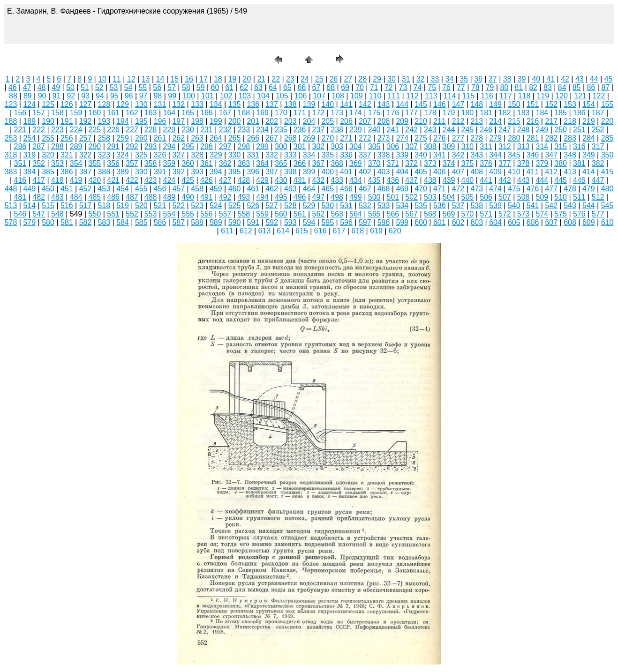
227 (132, 130)
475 (514, 189)
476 (533, 189)
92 (71, 96)
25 (319, 79)
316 (579, 146)
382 (598, 163)
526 (253, 205)
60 (215, 87)
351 (20, 163)
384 (29, 172)
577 (598, 214)
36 (478, 79)
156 (20, 113)
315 (561, 146)
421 (113, 180)
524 (216, 205)
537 (458, 205)
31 (406, 79)
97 (143, 96)
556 (207, 214)
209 (402, 121)
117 (506, 96)
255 (48, 138)
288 (57, 146)
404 (402, 172)
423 (151, 180)
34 (449, 79)
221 (20, 130)
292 (132, 146)
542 (551, 205)
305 (374, 146)
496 (300, 197)
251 (579, 130)
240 (374, 130)
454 (123, 189)
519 (123, 205)
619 (376, 231)
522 (178, 205)
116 (487, 96)
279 (495, 138)
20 (247, 79)
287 (39, 146)
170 (281, 113)
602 (458, 222)
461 (253, 189)
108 (338, 96)
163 (151, 113)
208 (384, 121)
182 (505, 113)
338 (384, 155)
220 (607, 121)
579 (29, 222)
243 (430, 130)
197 (178, 121)
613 (265, 231)
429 (262, 180)
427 (225, 180)
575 (561, 214)
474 (495, 189)
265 (235, 138)
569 (449, 214)
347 (551, 155)
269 (309, 138)
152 (551, 104)
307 (411, 146)
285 (607, 138)
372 (411, 163)
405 (421, 172)
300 (281, 146)
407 (458, 172)
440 (468, 180)
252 (598, 130)
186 (579, 113)
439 (449, 180)
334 (309, 155)
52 (99, 87)
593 (290, 222)
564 (356, 214)
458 (197, 189)
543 (570, 205)
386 (67, 172)
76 (446, 87)
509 (542, 197)
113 (431, 96)
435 (374, 180)
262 (178, 138)
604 (495, 222)
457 (178, 189)
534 (402, 205)
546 (20, 214)
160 (95, 113)
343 (477, 155)
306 (393, 146)
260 (141, 138)
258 (104, 138)
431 (300, 180)
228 (151, 130)
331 (253, 155)
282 (551, 138)
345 (514, 155)
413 (570, 172)
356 (113, 163)
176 (393, 113)
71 (374, 87)
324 (123, 155)
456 (160, 189)
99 (172, 96)
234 (262, 130)
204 (309, 121)
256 (67, 138)
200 (235, 121)
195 (141, 121)
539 (495, 205)
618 (358, 231)
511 (579, 197)
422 (132, 180)
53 (114, 87)
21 (261, 79)
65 (287, 87)
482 (39, 197)
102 (226, 96)
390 (141, 172)
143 (384, 104)
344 (495, 155)
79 (490, 87)
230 (188, 130)
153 (570, 104)
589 (216, 222)
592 (272, 222)
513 (11, 205)
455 (141, 189)
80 (504, 87)
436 (393, 180)
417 (39, 180)
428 (244, 180)
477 (551, 189)
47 (27, 87)
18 (218, 79)
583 (104, 222)
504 (449, 197)
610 (607, 222)
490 (188, 197)
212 (458, 121)
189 (29, 121)
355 (95, 163)
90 (42, 96)
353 (57, 163)
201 (253, 121)
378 (524, 163)
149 (495, 104)
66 (302, 87)
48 (41, 87)
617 (339, 231)
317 (598, 146)
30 (392, 79)
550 (95, 214)
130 (141, 104)
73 (403, 87)
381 (579, 163)
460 (235, 189)
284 (589, 138)
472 (458, 189)
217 (551, 121)
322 (86, 155)
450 (48, 189)
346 (533, 155)
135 (235, 104)
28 (362, 79)
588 (197, 222)
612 (246, 231)
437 (411, 180)
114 (450, 96)
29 (377, 79)
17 (203, 79)
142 (365, 104)
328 (197, 155)
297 (225, 146)
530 (328, 205)
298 (244, 146)
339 (402, 155)
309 (449, 146)
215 (514, 121)
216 (533, 121)
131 (160, 104)
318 (11, 155)
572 (505, 214)
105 (282, 96)
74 (417, 87)
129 (123, 104)
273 (384, 138)
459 (216, 189)
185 (561, 113)
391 (160, 172)
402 (365, 172)
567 (411, 214)
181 (486, 113)
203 (290, 121)
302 (319, 146)
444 (542, 180)
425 (188, 180)
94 (100, 96)
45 (609, 79)
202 (272, 121)
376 (486, 163)
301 (300, 146)
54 (128, 87)
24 (305, 79)
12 (131, 79)
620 (395, 231)
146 (440, 104)
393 (197, 172)
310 (468, 146)
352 (39, 163)
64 (273, 87)
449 (29, 189)
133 (197, 104)
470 (421, 189)
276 (440, 138)
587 (178, 222)
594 (309, 222)
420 (95, 180)
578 (11, 222)
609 (589, 222)
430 (281, 180)
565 (374, 214)
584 (123, 222)
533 (384, 205)
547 (39, 214)
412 (551, 172)
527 (272, 205)
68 (331, 87)
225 (95, 130)
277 (458, 138)
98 (158, 96)
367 (319, 163)
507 (505, 197)
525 (235, 205)
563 (337, 214)
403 (384, 172)
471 (440, 189)
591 (253, 222)
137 (272, 104)
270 (328, 138)
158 (57, 113)
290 (95, 146)
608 (570, 222)
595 (328, 222)
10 (102, 79)
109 (357, 96)
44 (594, 79)
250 (561, 130)
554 (170, 214)
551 (113, 214)
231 (207, 130)
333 (290, 155)
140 (328, 104)
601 (440, 222)
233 (244, 130)
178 (430, 113)
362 (225, 163)
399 (309, 172)
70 (360, 87)
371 (393, 163)
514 (29, 205)
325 (141, 155)
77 (461, 87)
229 (170, 130)
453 (104, 189)
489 (170, 197)
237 (319, 130)
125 (48, 104)
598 (384, 222)
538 (477, 205)
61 (229, 87)
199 (216, 121)
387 (86, 172)
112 (412, 96)
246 (486, 130)
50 (70, 87)
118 (524, 96)
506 (486, 197)
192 (86, 121)
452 (86, 189)
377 (505, 163)
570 (468, 214)
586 (160, 222)
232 (225, 130)
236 (300, 130)
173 (337, 113)
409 (495, 172)
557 (225, 214)
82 (533, 87)
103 (245, 96)
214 (495, 121)
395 (235, 172)
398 (290, 172)
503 (430, 197)
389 (123, 172)
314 (542, 146)
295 (188, 146)
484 (76, 197)
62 (244, 87)
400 (328, 172)
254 (29, 138)
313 (524, 146)
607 (551, 222)
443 (524, 180)
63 (258, 87)
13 (146, 79)
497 (319, 197)
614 (283, 231)
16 (189, 79)
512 (598, 197)
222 (39, 130)
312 (505, 146)
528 (290, 205)
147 (458, 104)
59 (201, 87)
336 (346, 155)
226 (113, 130)
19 (233, 79)
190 (48, 121)
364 (262, 163)
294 (170, 146)
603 (477, 222)
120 (561, 96)
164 (170, 113)
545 (607, 205)
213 (477, 121)
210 (421, 121)
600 (421, 222)
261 (160, 138)
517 (86, 205)
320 (48, 155)
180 (468, 113)
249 (542, 130)
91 (57, 96)
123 (11, 104)
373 (430, 163)
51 (85, 87)
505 (468, 197)
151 (533, 104)
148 (477, 104)
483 (57, 197)
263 (197, 138)
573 (524, 214)
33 (435, 79)
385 (48, 172)
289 (76, 146)
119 (543, 96)
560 (281, 214)
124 (29, 104)
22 (276, 79)
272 (365, 138)
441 (486, 180)
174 (356, 113)
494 (262, 197)
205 (328, 121)
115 (468, 96)
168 (244, 113)
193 (104, 121)
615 (302, 231)
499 (356, 197)
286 (20, 146)
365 (281, 163)
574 (542, 214)
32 (421, 79)
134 (216, 104)
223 (57, 130)
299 (262, 146)
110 (375, 96)
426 (207, 180)
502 (411, 197)
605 (514, 222)
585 (141, 222)
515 (48, 205)
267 (272, 138)
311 (486, 146)
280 (514, 138)
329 (216, 155)
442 (505, 180)
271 (346, 138)
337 (365, 155)
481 (20, 197)
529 (309, 205)
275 (421, 138)
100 (189, 96)
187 (598, 113)
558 (244, 214)
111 (394, 96)
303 (337, 146)
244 (449, 130)
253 (11, 138)
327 (178, 155)
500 (374, 197)
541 (533, 205)
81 (519, 87)
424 (170, 180)
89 (28, 96)
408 (477, 172)
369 (356, 163)
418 (57, 180)
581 (67, 222)
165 (188, 113)
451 (67, 189)
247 (505, 130)
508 (524, 197)
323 (104, 155)
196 (160, 121)
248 (524, 130)
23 (290, 79)
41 (550, 79)
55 (143, 87)
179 (449, 113)
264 (216, 138)
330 (235, 155)
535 (421, 205)
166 (207, 113)
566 (393, 214)
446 (579, 180)
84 (562, 87)
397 (272, 172)
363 (244, 163)
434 (356, 180)
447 (598, 180)
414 (589, 172)
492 (225, 197)
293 (151, 146)
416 (20, 180)
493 (244, 197)
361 (207, 163)
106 (301, 96)
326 (160, 155)
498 (337, 197)
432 (319, 180)
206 (346, 121)
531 (346, 205)
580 (48, 222)
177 (411, 113)
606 (533, 222)
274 (402, 138)
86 (591, 87)
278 (477, 138)
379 (542, 163)
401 (346, 172)
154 (589, 104)
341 (440, 155)
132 (178, 104)
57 (172, 87)
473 (477, 189)
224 (76, 130)
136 (253, 104)
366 (300, 163)
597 (365, 222)
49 (56, 87)
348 (570, 155)
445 (561, 180)
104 (263, 96)
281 (533, 138)
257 (86, 138)
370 (374, 163)
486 (113, 197)
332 (272, 155)
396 (253, 172)
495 (281, 197)
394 (216, 172)
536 (440, 205)
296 (207, 146)
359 (170, 163)
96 (129, 96)
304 (356, 146)
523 (197, 205)
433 (337, 180)
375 (468, 163)
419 (76, 180)
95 (114, 96)
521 (160, 205)
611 (227, 231)
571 (486, 214)
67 (317, 87)
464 (309, 189)
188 (11, 121)
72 (389, 87)
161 (113, 113)
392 (178, 172)
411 (533, 172)
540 (514, 205)
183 (524, 113)
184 (542, 113)
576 (579, 214)
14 (160, 79)
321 (67, 155)
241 (393, 130)
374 (449, 163)
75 (432, 87)
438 (430, 180)
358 (151, 163)
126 (67, 104)
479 (589, 189)
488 (151, 197)
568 (430, 214)
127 (86, 104)
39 (522, 79)
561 (300, 214)
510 (561, 197)
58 (186, 87)
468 (384, 189)
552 (132, 214)
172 (319, 113)
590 (235, 222)
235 (281, 130)
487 (132, 197)
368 (337, 163)
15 (174, 79)
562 (319, 214)
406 (440, 172)
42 (565, 79)
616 (320, 231)
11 (117, 79)
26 (334, 79)
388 (104, 172)
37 (493, 79)
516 (67, 205)
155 (607, 104)
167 (225, 113)
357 (132, 163)
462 (272, 189)
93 (85, 96)
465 (328, 189)
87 (605, 87)
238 (337, 130)
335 (328, 155)
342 (458, 155)
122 (599, 96)
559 (262, 214)
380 (561, 163)
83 (548, 87)
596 (346, 222)
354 (76, 163)
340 (421, 155)
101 (207, 96)
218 (570, 121)
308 (430, 146)
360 (188, 163)
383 (11, 172)
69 (345, 87)
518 (104, 205)
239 (356, 130)
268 (290, 138)
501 (393, 197)
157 (39, 113)
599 (402, 222)
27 (348, 79)
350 (607, 155)
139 (309, 104)
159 (76, 113)
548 (57, 214)
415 (607, 172)
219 (589, 121)
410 (514, 172)
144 (402, 104)
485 (95, 197)
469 (402, 189)
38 (507, 79)
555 (188, 214)
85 (577, 87)
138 (290, 104)
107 (319, 96)
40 (536, 79)
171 (300, 113)
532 (365, 205)
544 (589, 205)
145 (421, 104)
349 (589, 155)
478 (570, 189)
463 (290, 189)
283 (570, 138)
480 (607, 189)
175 (374, 113)
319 (29, 155)
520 (141, 205)
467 (365, 189)
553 (151, 214)
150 (514, 104)
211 (440, 121)
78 (475, 87)
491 (207, 197)
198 (197, 121)
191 (67, 121)
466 (346, 189)
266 (253, 138)
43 (580, 79)
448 (11, 189)
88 (13, 96)
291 (113, 146)
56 (157, 87)
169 (262, 113)
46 (13, 87)
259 (123, 138)
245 (468, 130)
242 (411, 130)
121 (580, 96)
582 (86, 222)
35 (464, 79)
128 (104, 104)
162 (132, 113)
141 (346, 104)
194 (123, 121)
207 (365, 121)
